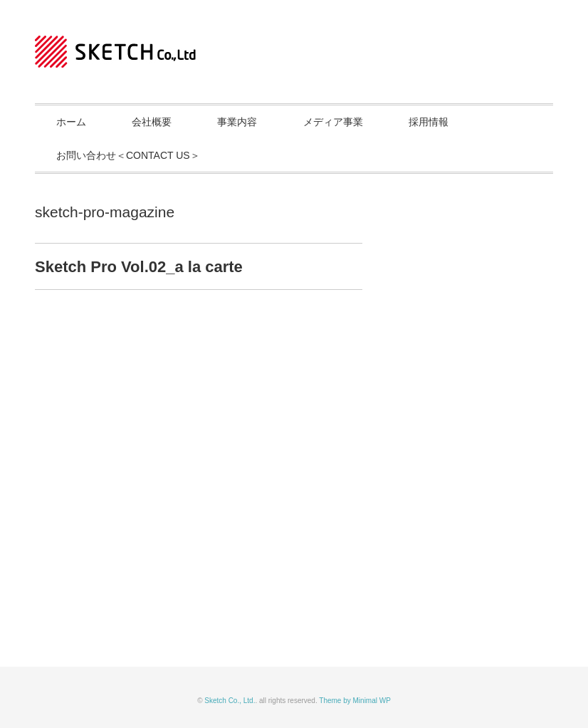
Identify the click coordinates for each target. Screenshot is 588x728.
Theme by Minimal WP (355, 701)
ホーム (71, 122)
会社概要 (152, 122)
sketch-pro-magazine (105, 212)
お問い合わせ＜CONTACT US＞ (128, 155)
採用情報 (429, 122)
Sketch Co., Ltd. (230, 701)
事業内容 (237, 122)
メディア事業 (333, 122)
